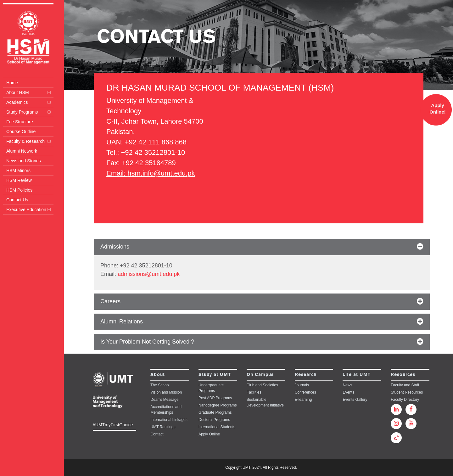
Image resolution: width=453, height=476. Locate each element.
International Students (217, 427)
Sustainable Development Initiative (265, 402)
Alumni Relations (122, 322)
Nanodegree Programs (218, 405)
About (158, 375)
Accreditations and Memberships (166, 410)
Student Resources (407, 392)
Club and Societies (262, 385)
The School (160, 385)
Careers (110, 301)
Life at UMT (357, 375)
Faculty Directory (405, 400)
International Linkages (169, 420)
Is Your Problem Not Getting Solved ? (147, 342)
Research (306, 375)
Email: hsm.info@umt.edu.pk (151, 173)
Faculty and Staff (405, 385)
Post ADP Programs (215, 398)
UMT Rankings (163, 427)
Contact (157, 434)
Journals (302, 385)
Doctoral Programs (214, 420)
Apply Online (209, 434)
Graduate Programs (215, 412)
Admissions (115, 247)
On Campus (260, 375)
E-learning (303, 400)
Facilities (254, 392)
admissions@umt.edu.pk (149, 274)
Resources (403, 375)
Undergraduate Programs (211, 388)
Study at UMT (215, 375)
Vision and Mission (166, 392)
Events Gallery (355, 400)
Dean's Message (164, 400)
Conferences (305, 392)
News (347, 385)
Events (348, 392)
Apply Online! (438, 109)
